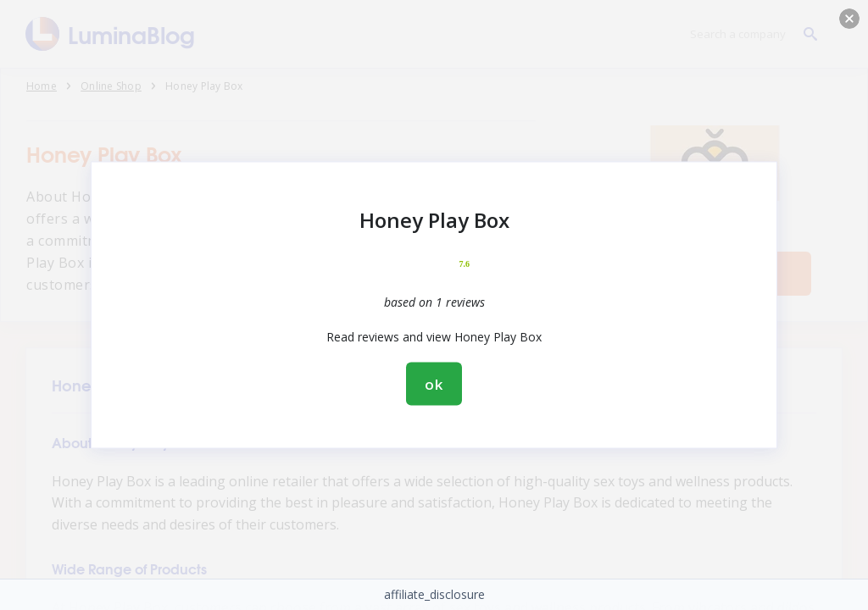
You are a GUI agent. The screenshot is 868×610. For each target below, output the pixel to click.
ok (434, 384)
